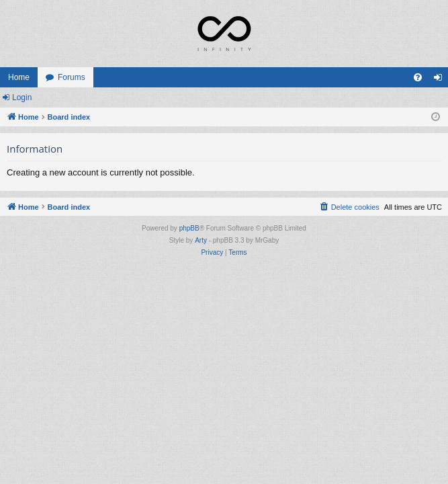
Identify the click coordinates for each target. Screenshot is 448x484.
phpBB (189, 228)
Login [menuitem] (441, 80)
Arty (201, 240)
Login (22, 97)
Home (19, 77)
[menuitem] (418, 77)
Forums (72, 77)
